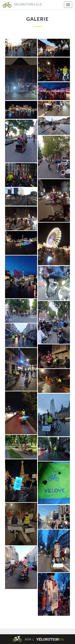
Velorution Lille (21, 5)
